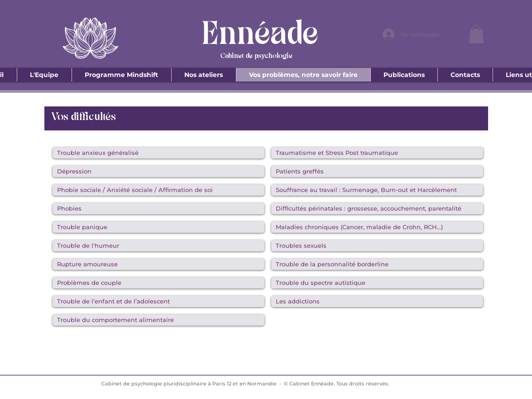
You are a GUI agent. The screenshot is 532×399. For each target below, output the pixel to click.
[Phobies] (158, 209)
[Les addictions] (377, 301)
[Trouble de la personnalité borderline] (377, 264)
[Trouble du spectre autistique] (377, 283)
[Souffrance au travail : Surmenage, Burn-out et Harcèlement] (377, 190)
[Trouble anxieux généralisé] (158, 153)
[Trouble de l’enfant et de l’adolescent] (158, 301)
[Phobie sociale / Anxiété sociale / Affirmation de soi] (158, 190)
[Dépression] (158, 171)
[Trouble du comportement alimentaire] (158, 320)
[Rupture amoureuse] (158, 264)
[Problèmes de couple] (158, 283)
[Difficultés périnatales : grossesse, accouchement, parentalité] (377, 209)
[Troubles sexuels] (377, 246)
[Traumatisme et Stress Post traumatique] (377, 153)
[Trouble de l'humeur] (158, 246)
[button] (476, 34)
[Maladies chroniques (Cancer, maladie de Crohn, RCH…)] (377, 227)
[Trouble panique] (158, 227)
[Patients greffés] (377, 171)
